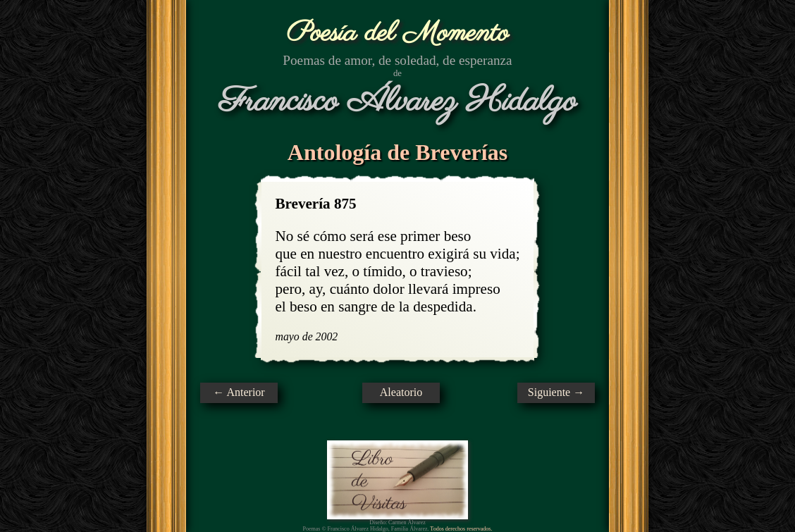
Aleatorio (401, 392)
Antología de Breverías (397, 152)
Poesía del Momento (398, 33)
